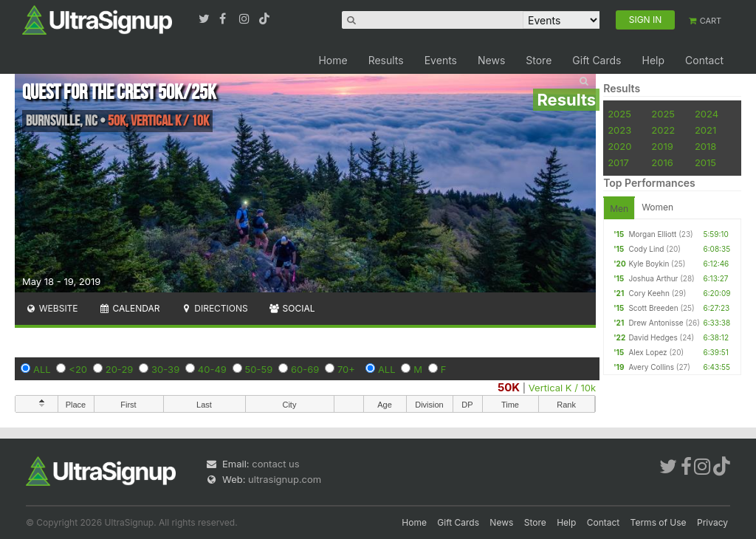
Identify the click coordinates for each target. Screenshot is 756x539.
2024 (707, 114)
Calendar (130, 308)
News (491, 60)
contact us (275, 464)
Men (619, 209)
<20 (78, 369)
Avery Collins (651, 367)
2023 (619, 130)
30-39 (165, 369)
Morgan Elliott (652, 234)
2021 (705, 130)
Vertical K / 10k (562, 388)
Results (386, 60)
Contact (704, 60)
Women (657, 207)
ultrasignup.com (285, 479)
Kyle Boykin (649, 264)
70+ (346, 369)
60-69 (305, 369)
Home (333, 60)
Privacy (712, 522)
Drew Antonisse (656, 323)
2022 (663, 130)
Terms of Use (659, 522)
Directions (214, 308)
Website (52, 308)
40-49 (212, 369)
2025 (619, 114)
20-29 (120, 369)
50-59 (259, 369)
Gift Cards (597, 60)
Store (539, 60)
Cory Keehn (649, 293)
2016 (662, 162)
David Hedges (653, 337)
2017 (618, 162)
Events (441, 60)
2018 (705, 146)
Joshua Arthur (653, 278)
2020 (619, 146)
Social (292, 308)
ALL (42, 369)
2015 (705, 162)
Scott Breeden (653, 308)
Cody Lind (646, 249)
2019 (662, 146)
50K (509, 387)
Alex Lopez (647, 352)
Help (653, 60)
